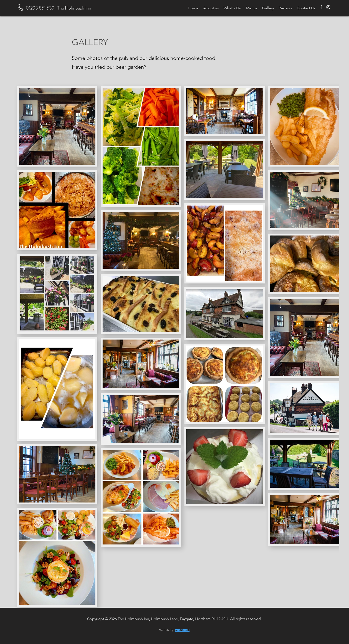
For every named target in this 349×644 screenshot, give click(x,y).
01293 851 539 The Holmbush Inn (58, 8)
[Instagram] (328, 7)
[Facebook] (321, 7)
